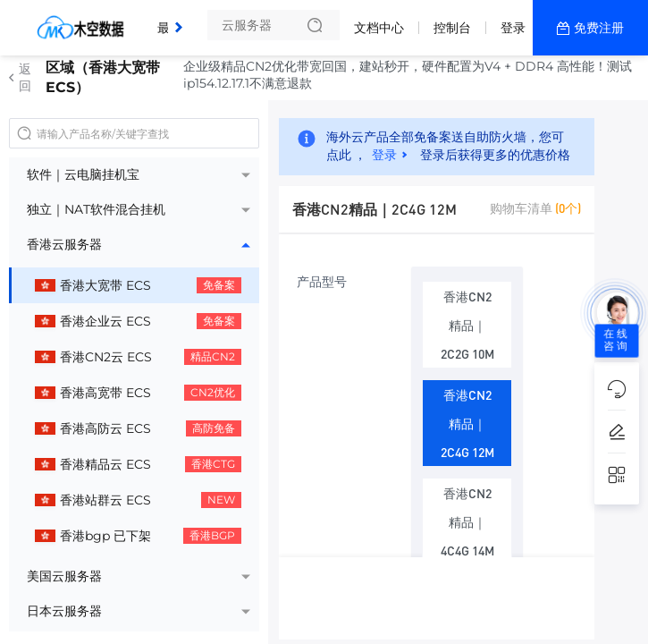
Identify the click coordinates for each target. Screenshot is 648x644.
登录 (513, 28)
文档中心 (379, 28)
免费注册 (599, 28)
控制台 (452, 28)
